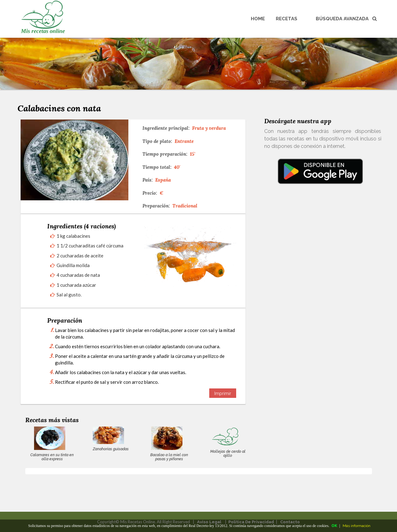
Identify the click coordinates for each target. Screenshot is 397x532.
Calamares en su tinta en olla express (52, 457)
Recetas (287, 19)
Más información (357, 526)
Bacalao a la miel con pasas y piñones (169, 457)
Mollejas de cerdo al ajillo (228, 454)
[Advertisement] (320, 264)
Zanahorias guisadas (111, 449)
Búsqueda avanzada (346, 19)
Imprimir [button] (223, 393)
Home (258, 19)
